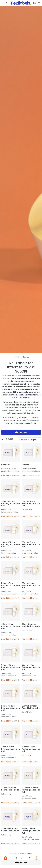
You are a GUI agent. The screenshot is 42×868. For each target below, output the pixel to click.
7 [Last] (29, 858)
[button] (3, 3)
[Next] (37, 858)
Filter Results (21, 432)
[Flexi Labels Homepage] (21, 3)
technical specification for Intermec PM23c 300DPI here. (25, 396)
